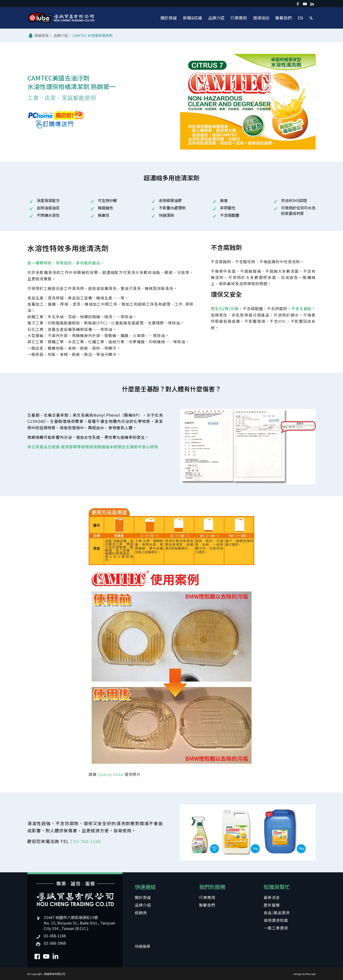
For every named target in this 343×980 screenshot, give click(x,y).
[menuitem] (169, 18)
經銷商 (141, 913)
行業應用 (207, 897)
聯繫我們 (207, 905)
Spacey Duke (111, 774)
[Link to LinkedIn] (312, 4)
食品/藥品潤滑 (277, 913)
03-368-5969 (55, 943)
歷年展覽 (272, 905)
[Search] (311, 18)
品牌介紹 (143, 905)
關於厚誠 (143, 897)
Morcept (311, 974)
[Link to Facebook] (298, 4)
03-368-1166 (87, 841)
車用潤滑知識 (276, 920)
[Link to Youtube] (305, 4)
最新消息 (272, 897)
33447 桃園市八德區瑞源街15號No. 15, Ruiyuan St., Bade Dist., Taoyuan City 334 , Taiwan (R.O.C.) (79, 923)
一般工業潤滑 (276, 928)
